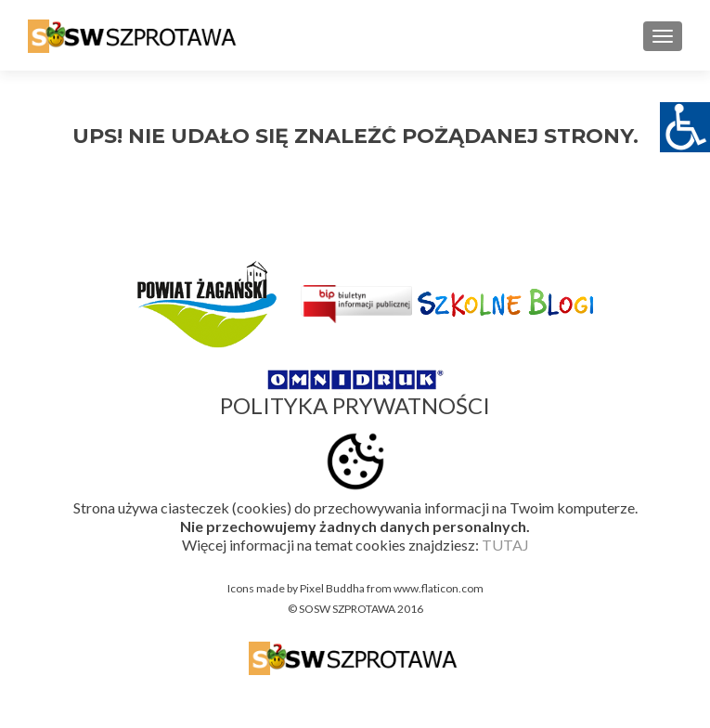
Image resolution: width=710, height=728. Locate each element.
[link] (135, 35)
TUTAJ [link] (505, 545)
